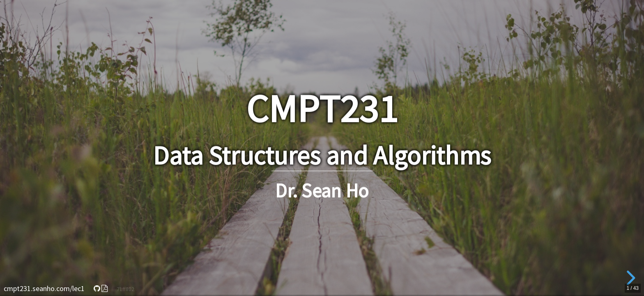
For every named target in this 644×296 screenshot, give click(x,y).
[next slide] (630, 278)
